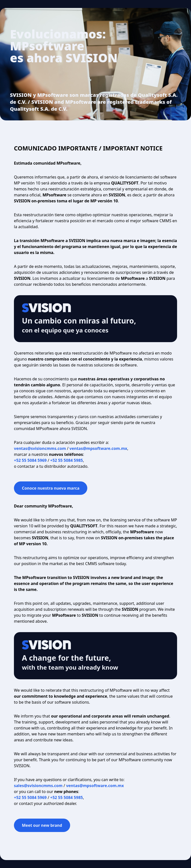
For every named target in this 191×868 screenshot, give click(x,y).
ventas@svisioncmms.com (40, 448)
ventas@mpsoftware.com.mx (98, 448)
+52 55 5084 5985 (67, 460)
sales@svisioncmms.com (38, 786)
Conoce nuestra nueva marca (51, 488)
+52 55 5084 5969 (30, 460)
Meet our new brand (42, 825)
